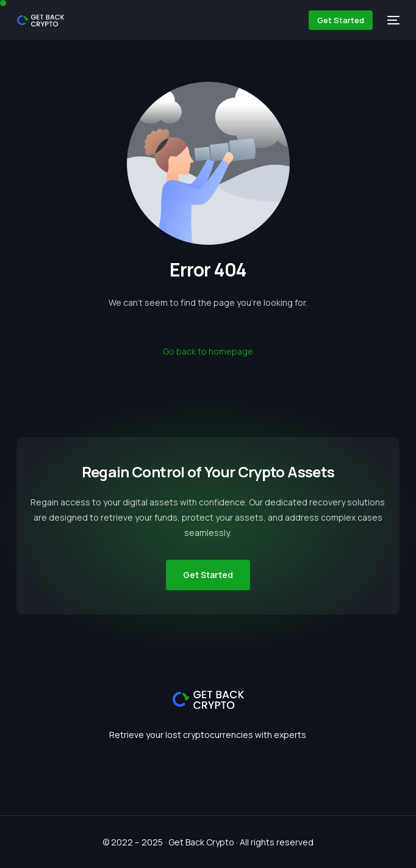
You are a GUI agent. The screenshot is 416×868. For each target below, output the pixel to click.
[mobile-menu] (392, 20)
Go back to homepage (208, 351)
